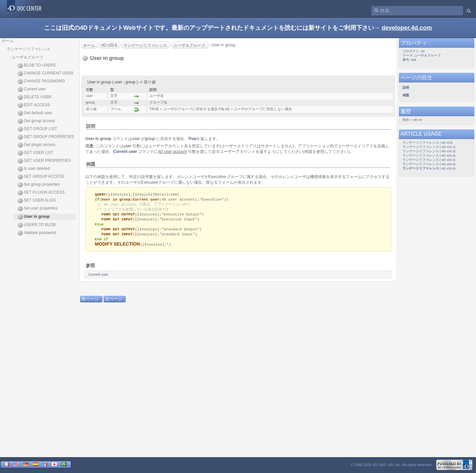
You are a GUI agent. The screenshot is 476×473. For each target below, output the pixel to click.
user (136, 139)
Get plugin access (36, 145)
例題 (91, 164)
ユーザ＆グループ (27, 57)
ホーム (8, 41)
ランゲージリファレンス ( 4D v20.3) (429, 155)
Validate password (37, 233)
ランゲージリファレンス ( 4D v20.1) (429, 147)
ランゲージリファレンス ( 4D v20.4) (429, 160)
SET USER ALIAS (37, 201)
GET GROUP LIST (37, 129)
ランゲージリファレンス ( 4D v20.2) (429, 151)
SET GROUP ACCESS (41, 177)
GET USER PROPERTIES (44, 161)
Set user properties (37, 209)
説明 (91, 126)
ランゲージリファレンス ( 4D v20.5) (429, 164)
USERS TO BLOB (37, 225)
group (150, 139)
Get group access (36, 121)
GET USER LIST (36, 153)
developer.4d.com (407, 28)
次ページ (114, 302)
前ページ (90, 302)
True (192, 139)
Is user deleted (34, 169)
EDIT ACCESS (34, 105)
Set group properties (39, 185)
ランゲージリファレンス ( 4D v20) (428, 142)
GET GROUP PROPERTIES (46, 137)
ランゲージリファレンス (28, 49)
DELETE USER (34, 97)
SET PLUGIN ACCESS (41, 193)
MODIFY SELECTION (117, 247)
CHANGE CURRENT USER (46, 73)
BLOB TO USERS (37, 66)
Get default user (35, 113)
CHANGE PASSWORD (41, 81)
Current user (32, 89)
